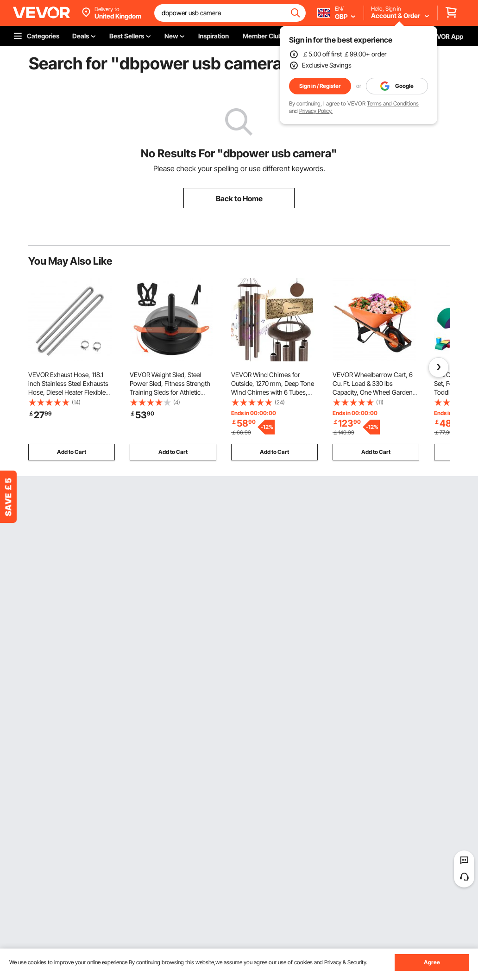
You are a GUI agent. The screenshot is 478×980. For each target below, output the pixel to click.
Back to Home (239, 198)
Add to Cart (72, 452)
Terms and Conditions (393, 103)
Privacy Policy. (316, 111)
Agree (432, 962)
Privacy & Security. (346, 962)
